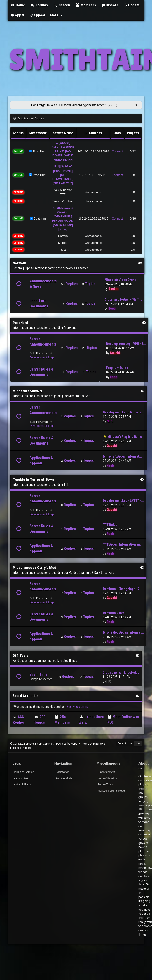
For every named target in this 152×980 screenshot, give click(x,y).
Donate (132, 5)
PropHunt (20, 323)
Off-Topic (20, 656)
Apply (17, 15)
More (56, 15)
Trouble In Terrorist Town (33, 480)
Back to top (62, 772)
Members (86, 5)
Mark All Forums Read (111, 791)
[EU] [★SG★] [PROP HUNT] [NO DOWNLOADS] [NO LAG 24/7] (63, 175)
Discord (110, 5)
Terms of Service (24, 772)
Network (19, 263)
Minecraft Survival (27, 391)
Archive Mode (64, 778)
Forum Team (105, 785)
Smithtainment (106, 772)
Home (18, 5)
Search (61, 5)
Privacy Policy (22, 778)
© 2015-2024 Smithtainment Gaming (31, 744)
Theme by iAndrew (92, 744)
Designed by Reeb (21, 748)
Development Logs (42, 357)
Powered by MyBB (67, 744)
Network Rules (22, 785)
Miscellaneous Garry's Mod (34, 568)
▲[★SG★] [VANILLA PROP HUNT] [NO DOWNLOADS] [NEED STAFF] (63, 151)
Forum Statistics (107, 778)
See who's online (78, 707)
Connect (117, 151)
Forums (39, 5)
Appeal (37, 15)
